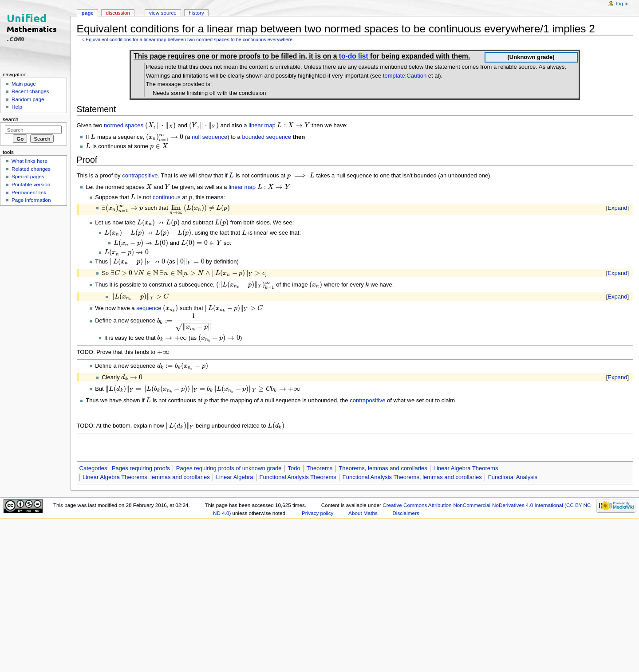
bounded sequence (266, 137)
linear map (262, 125)
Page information (31, 200)
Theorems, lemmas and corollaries (383, 468)
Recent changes (30, 91)
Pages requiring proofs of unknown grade (229, 468)
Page (88, 13)
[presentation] (161, 125)
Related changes (31, 169)
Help (17, 107)
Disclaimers (406, 513)
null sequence (209, 137)
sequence (149, 308)
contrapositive (140, 175)
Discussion (118, 13)
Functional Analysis (513, 477)
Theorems (320, 468)
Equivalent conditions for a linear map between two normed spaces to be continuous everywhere (189, 39)
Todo (294, 468)
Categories (93, 468)
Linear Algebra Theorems (466, 468)
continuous (167, 197)
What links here (30, 161)
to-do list (354, 56)
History (196, 13)
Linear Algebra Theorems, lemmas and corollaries (146, 477)
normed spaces (124, 125)
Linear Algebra (235, 477)
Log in (623, 3)
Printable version (31, 184)
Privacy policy (318, 513)
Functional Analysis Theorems (298, 477)
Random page (28, 99)
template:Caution (405, 76)
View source (163, 13)
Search (11, 119)
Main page (24, 84)
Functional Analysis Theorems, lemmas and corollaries (412, 477)
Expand (617, 208)
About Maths (363, 513)
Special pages (28, 176)
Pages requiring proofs (141, 468)
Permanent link (29, 192)
